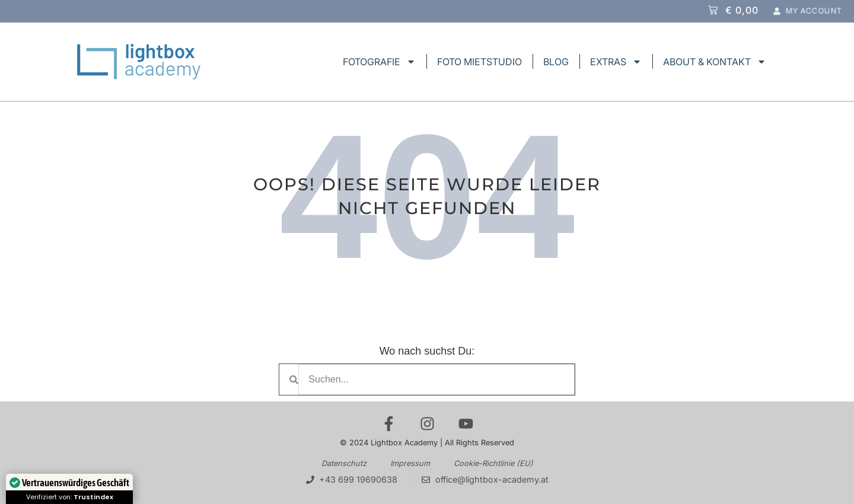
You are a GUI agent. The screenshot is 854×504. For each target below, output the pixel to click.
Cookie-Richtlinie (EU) (493, 463)
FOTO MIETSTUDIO (479, 62)
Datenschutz (344, 463)
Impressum (410, 463)
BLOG (556, 62)
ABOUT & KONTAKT (715, 62)
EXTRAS (616, 62)
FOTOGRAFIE (379, 62)
